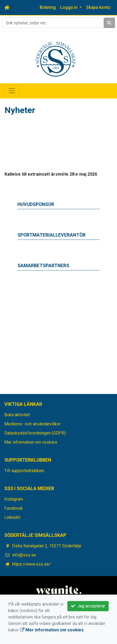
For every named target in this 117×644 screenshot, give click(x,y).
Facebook (14, 508)
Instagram (14, 499)
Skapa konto (98, 7)
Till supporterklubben (24, 471)
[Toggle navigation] (12, 91)
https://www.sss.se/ (31, 564)
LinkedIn (12, 517)
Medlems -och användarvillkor (32, 424)
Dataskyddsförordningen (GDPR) (35, 433)
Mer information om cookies (31, 442)
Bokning (48, 7)
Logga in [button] (69, 7)
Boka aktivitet (17, 415)
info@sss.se (24, 555)
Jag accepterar (88, 606)
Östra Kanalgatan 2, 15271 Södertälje (47, 546)
